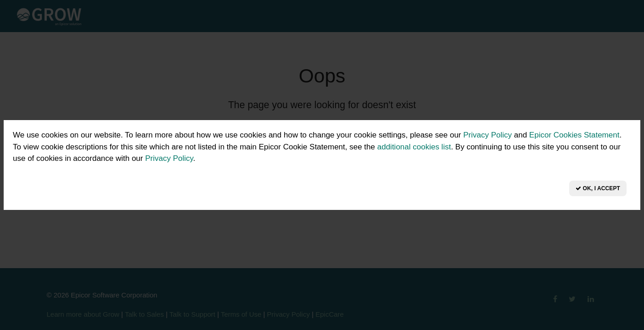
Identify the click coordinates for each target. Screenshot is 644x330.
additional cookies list (414, 147)
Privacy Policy (487, 135)
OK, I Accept (598, 188)
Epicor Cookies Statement (574, 135)
